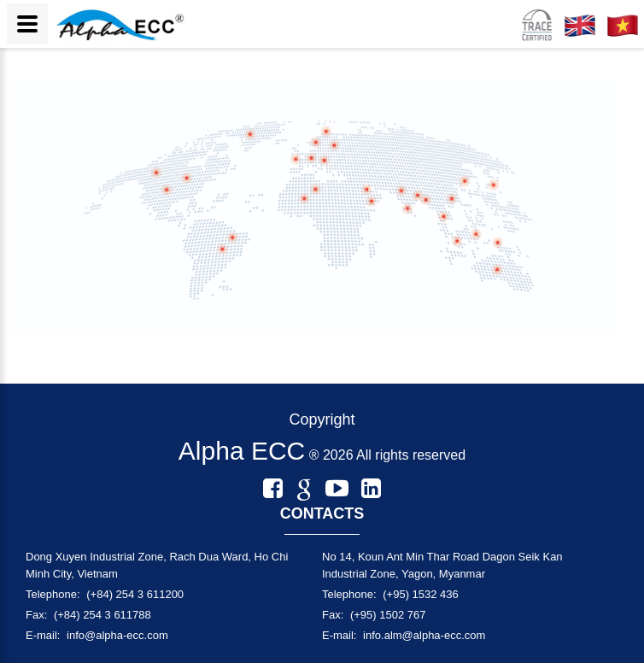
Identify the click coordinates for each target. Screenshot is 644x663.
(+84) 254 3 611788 (102, 615)
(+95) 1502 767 (388, 615)
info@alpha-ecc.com (117, 635)
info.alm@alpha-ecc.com (424, 635)
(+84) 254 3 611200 (135, 594)
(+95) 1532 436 (421, 594)
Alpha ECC (242, 451)
